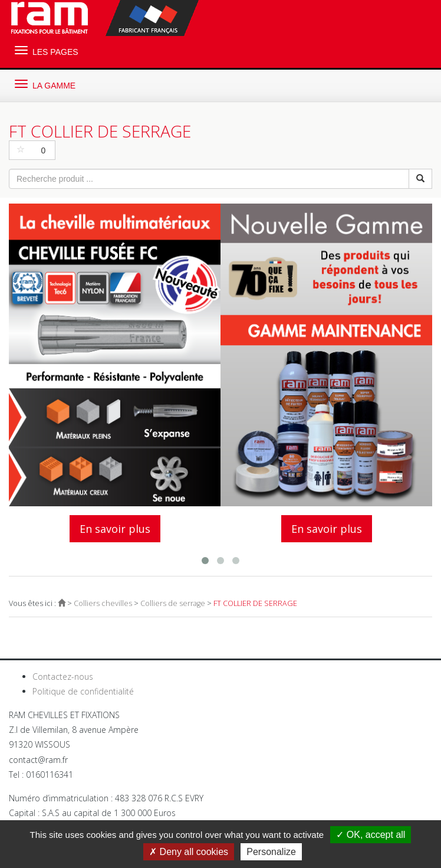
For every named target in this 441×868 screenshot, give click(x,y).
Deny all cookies (189, 852)
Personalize (271, 852)
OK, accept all (371, 835)
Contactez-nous (63, 677)
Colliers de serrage (173, 603)
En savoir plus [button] (115, 529)
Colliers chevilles (103, 603)
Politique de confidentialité (83, 691)
